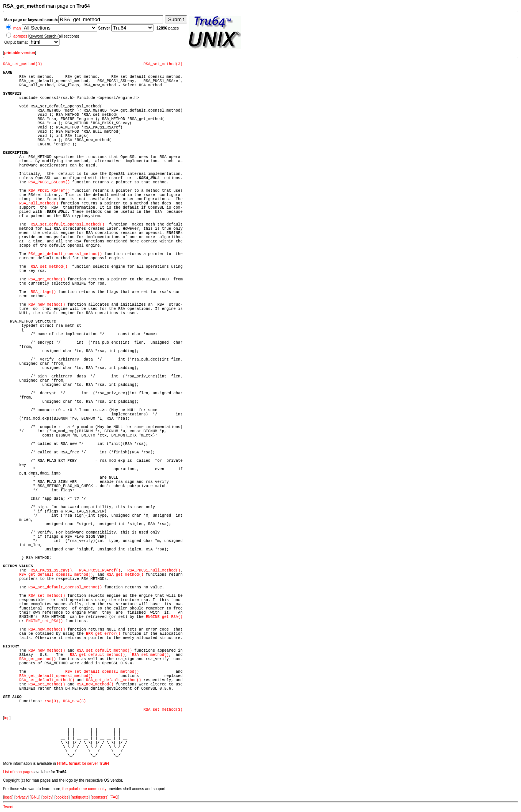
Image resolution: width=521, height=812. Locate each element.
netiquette (80, 797)
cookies (62, 797)
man (17, 28)
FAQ (114, 797)
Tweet (8, 807)
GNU (35, 797)
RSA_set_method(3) (23, 64)
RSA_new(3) (74, 701)
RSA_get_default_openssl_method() (65, 254)
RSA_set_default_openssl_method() (68, 225)
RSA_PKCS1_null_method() (154, 571)
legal (8, 797)
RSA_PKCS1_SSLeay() (49, 182)
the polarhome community (85, 789)
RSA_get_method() (47, 279)
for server (83, 763)
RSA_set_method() (49, 267)
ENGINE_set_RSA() (45, 621)
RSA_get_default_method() (97, 655)
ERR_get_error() (103, 634)
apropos (20, 36)
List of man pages (18, 772)
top (7, 718)
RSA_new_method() (47, 305)
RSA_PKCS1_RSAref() (49, 191)
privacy (21, 797)
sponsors (100, 797)
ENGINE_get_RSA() (164, 617)
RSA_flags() (43, 292)
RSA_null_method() (39, 203)
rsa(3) (51, 701)
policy (48, 797)
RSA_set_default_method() (104, 651)
